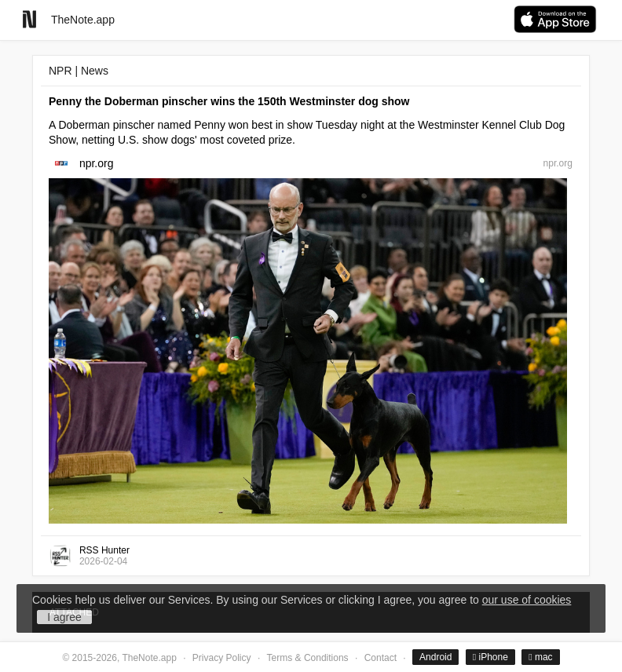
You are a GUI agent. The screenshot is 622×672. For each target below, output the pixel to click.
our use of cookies (527, 600)
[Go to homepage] (29, 19)
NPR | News (79, 71)
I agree (64, 617)
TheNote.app (83, 20)
